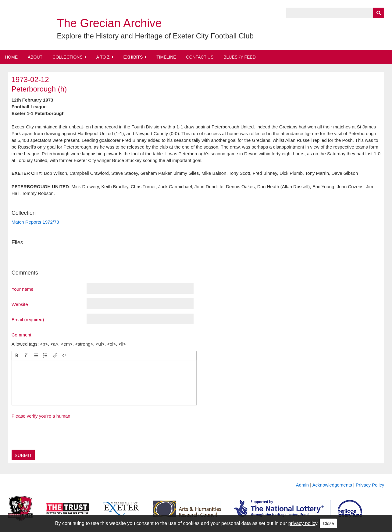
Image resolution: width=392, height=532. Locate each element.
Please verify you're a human (41, 416)
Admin (303, 485)
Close (328, 523)
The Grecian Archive (109, 23)
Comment (21, 335)
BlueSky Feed (240, 57)
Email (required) (28, 319)
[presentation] (17, 355)
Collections (68, 57)
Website (20, 304)
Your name (23, 289)
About (35, 57)
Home (11, 57)
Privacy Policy (370, 485)
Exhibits (133, 57)
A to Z (103, 57)
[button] (17, 355)
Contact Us (200, 57)
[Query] (335, 13)
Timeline (166, 57)
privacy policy (303, 523)
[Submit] (379, 13)
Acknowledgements (332, 485)
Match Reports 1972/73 (35, 222)
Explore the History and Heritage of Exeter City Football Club (155, 36)
